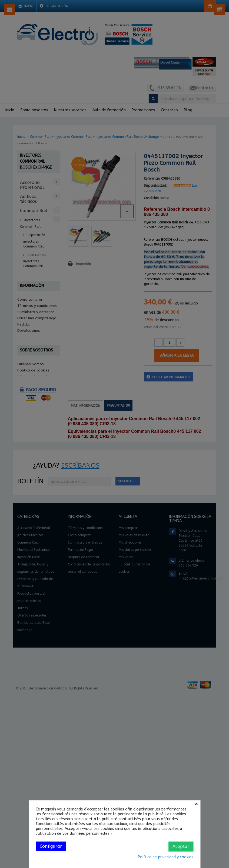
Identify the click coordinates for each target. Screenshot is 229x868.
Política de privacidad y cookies (166, 857)
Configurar (51, 846)
